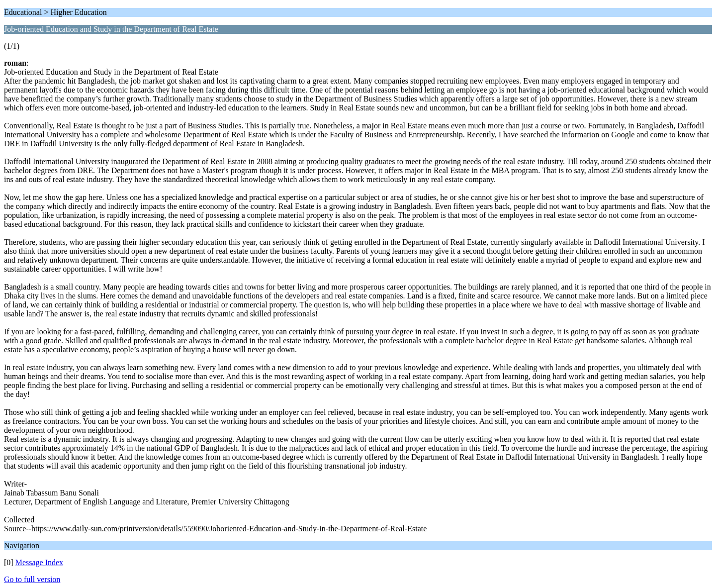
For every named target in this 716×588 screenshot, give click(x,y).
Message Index (39, 562)
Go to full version (32, 579)
